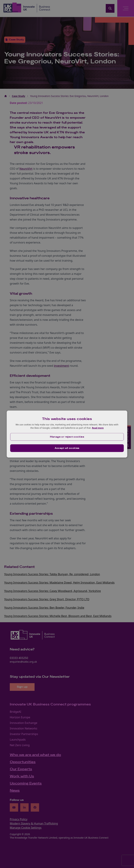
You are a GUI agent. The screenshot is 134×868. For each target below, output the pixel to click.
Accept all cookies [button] (67, 448)
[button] (67, 437)
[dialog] (67, 434)
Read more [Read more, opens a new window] (98, 428)
